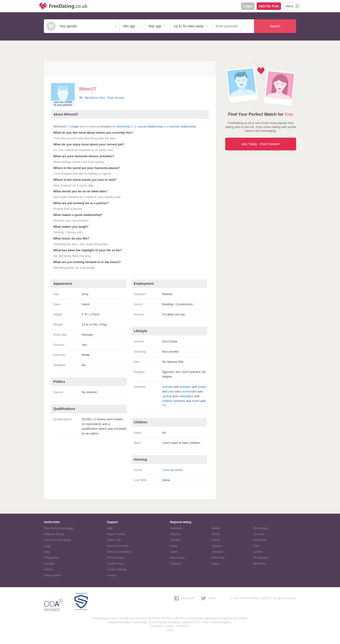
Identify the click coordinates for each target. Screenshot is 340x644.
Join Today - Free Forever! (261, 144)
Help (110, 528)
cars (171, 391)
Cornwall (259, 534)
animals (168, 387)
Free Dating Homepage (59, 528)
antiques (185, 387)
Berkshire (259, 564)
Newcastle (218, 558)
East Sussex (116, 98)
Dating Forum (53, 575)
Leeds (174, 552)
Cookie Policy (116, 564)
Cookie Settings (117, 570)
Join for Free (269, 6)
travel (196, 401)
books (202, 387)
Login (248, 6)
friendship (123, 126)
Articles (49, 570)
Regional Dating (54, 534)
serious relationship (183, 126)
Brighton (175, 534)
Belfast (216, 528)
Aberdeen (176, 528)
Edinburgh (260, 540)
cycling (167, 396)
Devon (216, 540)
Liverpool (217, 552)
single (75, 126)
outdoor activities (174, 401)
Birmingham (261, 528)
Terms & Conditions (119, 552)
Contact (112, 575)
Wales (215, 564)
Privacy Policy (116, 558)
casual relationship (150, 126)
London (258, 552)
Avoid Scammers (118, 546)
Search (275, 26)
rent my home (173, 470)
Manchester (177, 558)
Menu (290, 6)
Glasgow (217, 546)
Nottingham (260, 558)
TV (164, 406)
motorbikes (186, 396)
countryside (188, 391)
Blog (47, 552)
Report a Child (116, 534)
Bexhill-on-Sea (95, 98)
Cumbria (175, 540)
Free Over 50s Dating (57, 540)
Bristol (215, 534)
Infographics (52, 558)
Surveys (49, 564)
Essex (174, 546)
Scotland (176, 564)
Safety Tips (114, 540)
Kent (256, 546)
